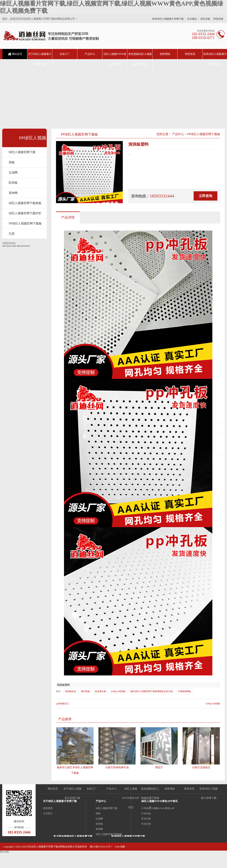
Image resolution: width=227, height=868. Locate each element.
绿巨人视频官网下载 (22, 152)
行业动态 (146, 813)
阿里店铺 (218, 19)
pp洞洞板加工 (63, 704)
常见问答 (146, 819)
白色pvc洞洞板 (118, 691)
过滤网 (13, 172)
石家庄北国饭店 (201, 767)
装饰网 (13, 193)
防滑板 (13, 183)
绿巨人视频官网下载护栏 (25, 213)
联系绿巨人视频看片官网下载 (168, 19)
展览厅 (159, 767)
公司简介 (48, 813)
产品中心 (90, 54)
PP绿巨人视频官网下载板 (25, 223)
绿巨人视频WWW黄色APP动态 (115, 59)
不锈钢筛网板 (184, 691)
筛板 (98, 813)
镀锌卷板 (85, 691)
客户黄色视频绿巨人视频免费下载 (73, 836)
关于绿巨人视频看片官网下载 (40, 59)
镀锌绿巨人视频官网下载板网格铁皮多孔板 (152, 691)
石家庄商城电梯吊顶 (117, 767)
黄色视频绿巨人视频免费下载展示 (140, 59)
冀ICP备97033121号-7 (101, 847)
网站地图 (4, 852)
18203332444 (220, 418)
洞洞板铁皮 (70, 691)
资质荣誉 (48, 808)
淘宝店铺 (205, 19)
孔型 (12, 234)
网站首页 (17, 54)
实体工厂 (65, 54)
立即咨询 (205, 196)
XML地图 (120, 847)
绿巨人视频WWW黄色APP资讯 (159, 801)
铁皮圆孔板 (101, 691)
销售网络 (165, 54)
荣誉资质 (190, 54)
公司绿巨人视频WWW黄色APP (158, 808)
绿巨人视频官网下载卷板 (25, 203)
